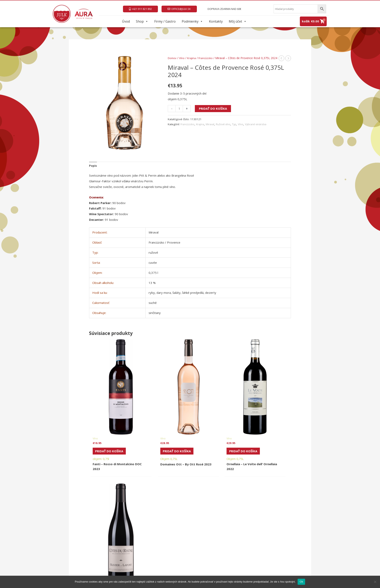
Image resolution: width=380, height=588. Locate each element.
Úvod (126, 21)
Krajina (193, 58)
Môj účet (238, 21)
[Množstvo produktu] (179, 113)
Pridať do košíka (213, 113)
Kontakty (216, 21)
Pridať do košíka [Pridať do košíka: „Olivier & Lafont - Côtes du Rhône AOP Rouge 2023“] (264, 427)
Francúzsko (208, 58)
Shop (142, 21)
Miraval (212, 129)
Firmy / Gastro (165, 21)
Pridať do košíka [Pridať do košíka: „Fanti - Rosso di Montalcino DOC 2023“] (110, 427)
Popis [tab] (93, 166)
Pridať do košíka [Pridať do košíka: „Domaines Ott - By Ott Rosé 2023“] (161, 427)
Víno (183, 58)
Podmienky (192, 21)
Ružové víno (225, 129)
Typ (237, 129)
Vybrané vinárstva (260, 129)
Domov (173, 58)
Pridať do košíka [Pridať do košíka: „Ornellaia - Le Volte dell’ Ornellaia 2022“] (213, 427)
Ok (301, 582)
